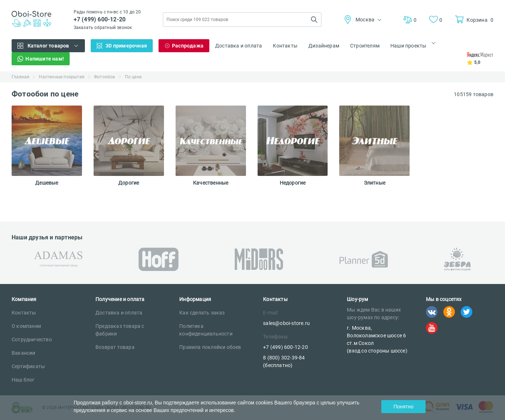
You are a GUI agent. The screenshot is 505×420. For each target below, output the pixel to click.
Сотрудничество (32, 339)
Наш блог (23, 380)
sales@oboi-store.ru (286, 323)
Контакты (285, 46)
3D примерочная (126, 46)
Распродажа (188, 46)
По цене (133, 77)
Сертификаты (28, 366)
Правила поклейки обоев (210, 347)
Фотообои (105, 77)
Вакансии (24, 353)
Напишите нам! (45, 59)
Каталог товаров (48, 46)
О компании (26, 326)
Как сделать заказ (202, 313)
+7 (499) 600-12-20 (100, 19)
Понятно (403, 407)
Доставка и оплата (239, 46)
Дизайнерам (324, 46)
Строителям (365, 46)
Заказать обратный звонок (103, 28)
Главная (20, 77)
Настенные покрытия (62, 77)
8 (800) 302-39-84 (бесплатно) (284, 361)
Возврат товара (115, 347)
